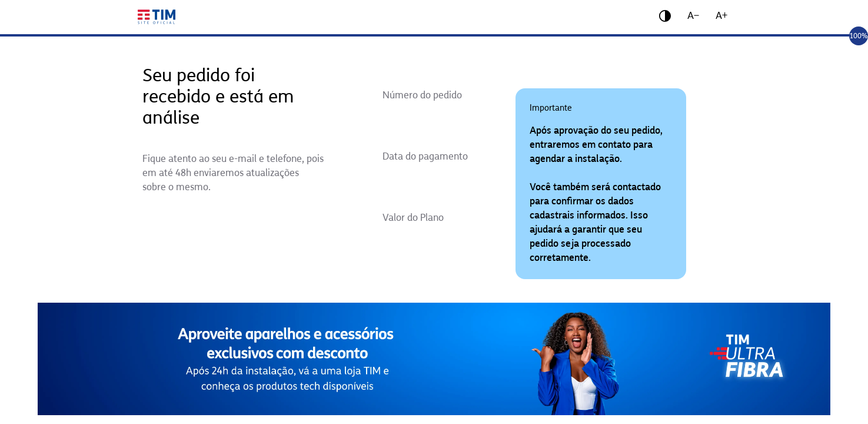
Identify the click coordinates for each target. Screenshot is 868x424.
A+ (721, 16)
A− (693, 16)
